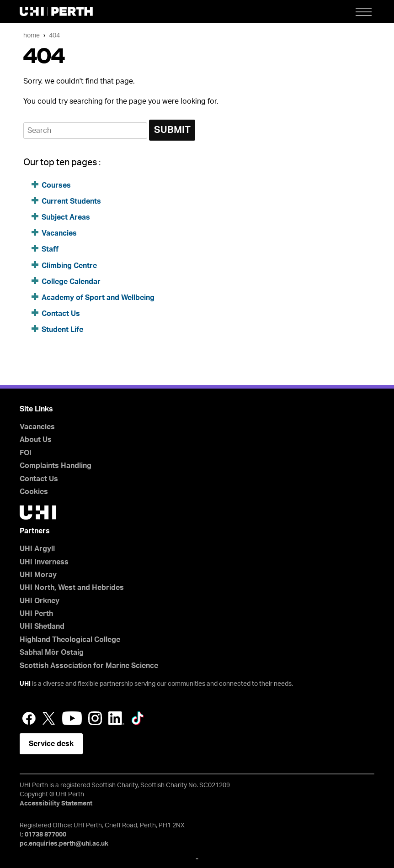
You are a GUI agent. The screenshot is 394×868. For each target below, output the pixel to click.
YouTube (72, 718)
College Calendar (71, 282)
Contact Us (61, 314)
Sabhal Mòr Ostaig (52, 652)
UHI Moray (38, 575)
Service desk (51, 744)
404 (54, 35)
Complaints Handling (56, 466)
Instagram (95, 718)
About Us (36, 440)
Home (32, 35)
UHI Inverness (44, 562)
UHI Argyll (37, 549)
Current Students (71, 201)
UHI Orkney (40, 601)
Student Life (62, 330)
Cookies (34, 492)
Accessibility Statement (56, 804)
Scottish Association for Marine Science (89, 666)
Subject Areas (66, 217)
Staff (50, 249)
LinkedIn (116, 718)
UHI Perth (36, 614)
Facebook (29, 718)
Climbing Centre (69, 266)
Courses (56, 185)
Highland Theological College (70, 640)
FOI (26, 453)
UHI (25, 684)
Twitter (49, 718)
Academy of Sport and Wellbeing (98, 298)
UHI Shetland (42, 626)
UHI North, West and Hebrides (72, 588)
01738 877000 (45, 835)
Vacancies (59, 233)
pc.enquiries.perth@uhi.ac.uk (64, 844)
